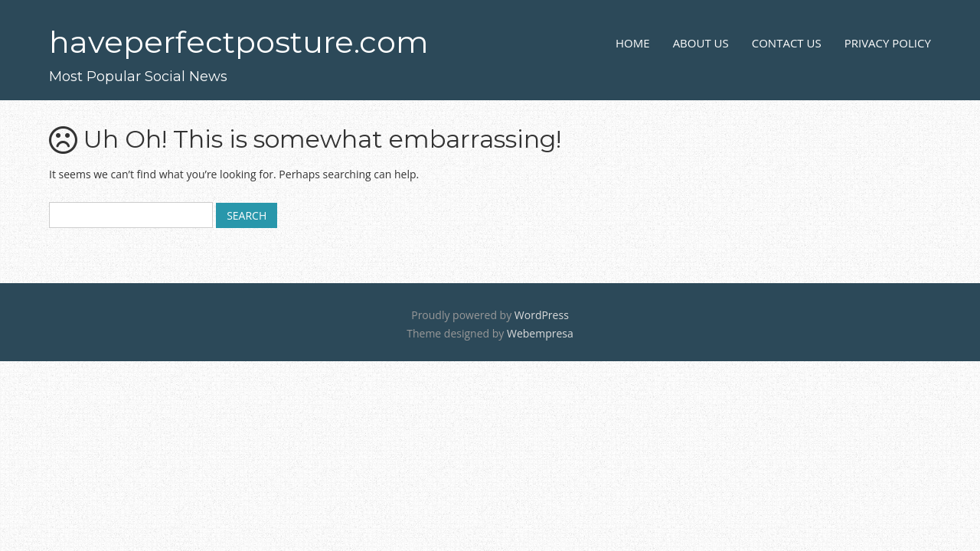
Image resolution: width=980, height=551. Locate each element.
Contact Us (787, 43)
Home (633, 43)
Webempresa (540, 333)
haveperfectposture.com (239, 42)
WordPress (542, 315)
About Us (701, 43)
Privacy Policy (888, 43)
